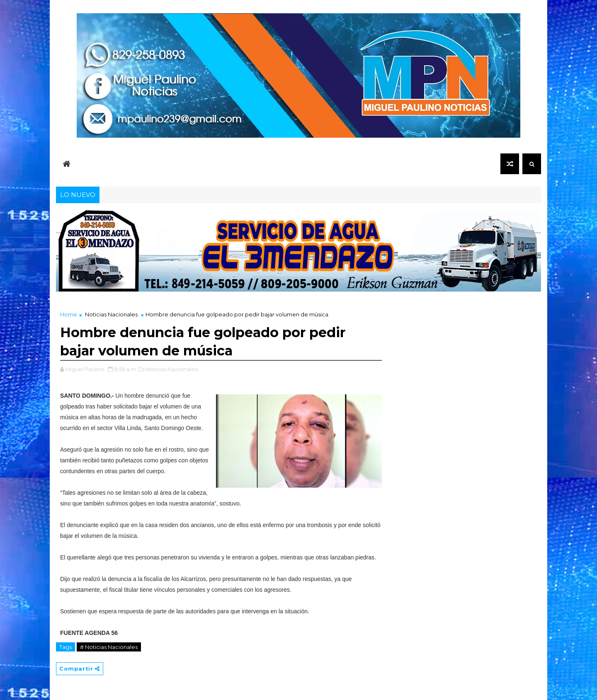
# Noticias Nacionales (109, 647)
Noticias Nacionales (111, 314)
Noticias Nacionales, (172, 369)
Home (69, 314)
